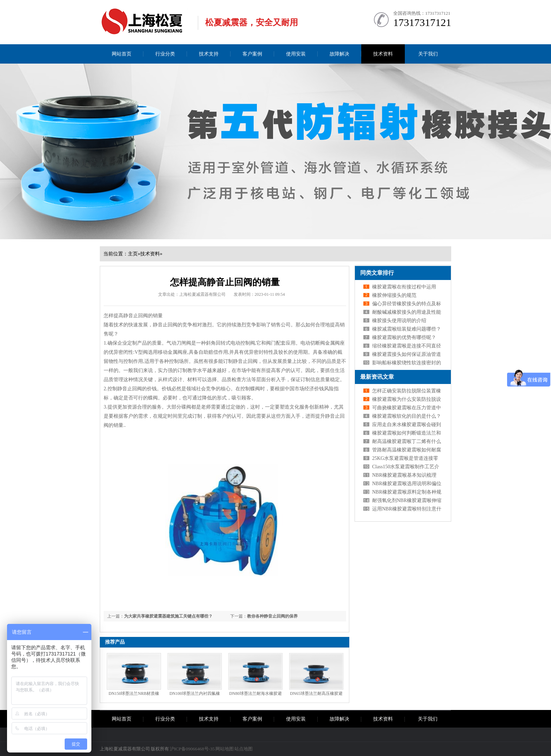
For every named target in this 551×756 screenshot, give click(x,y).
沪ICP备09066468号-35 (192, 749)
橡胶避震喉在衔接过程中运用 (404, 287)
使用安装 (296, 54)
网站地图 (225, 749)
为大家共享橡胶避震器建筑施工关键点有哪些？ (168, 616)
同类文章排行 (377, 273)
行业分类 (165, 54)
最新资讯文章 (377, 377)
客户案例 (252, 54)
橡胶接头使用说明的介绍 (399, 321)
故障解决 (339, 54)
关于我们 (428, 54)
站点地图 (244, 749)
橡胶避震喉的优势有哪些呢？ (404, 337)
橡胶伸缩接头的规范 (394, 295)
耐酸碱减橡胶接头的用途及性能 (407, 312)
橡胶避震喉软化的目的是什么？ (407, 416)
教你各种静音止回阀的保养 (272, 616)
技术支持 (209, 54)
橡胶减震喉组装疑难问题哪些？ (407, 329)
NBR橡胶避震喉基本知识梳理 (404, 475)
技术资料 (383, 54)
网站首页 (122, 54)
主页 (133, 254)
